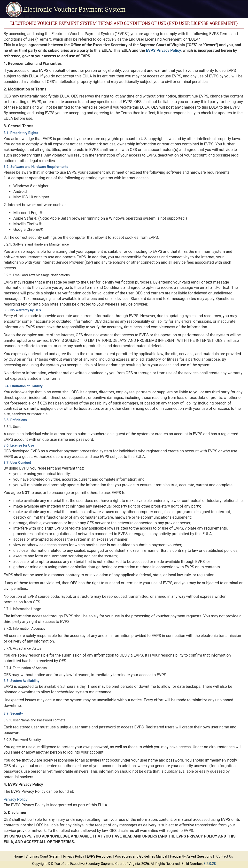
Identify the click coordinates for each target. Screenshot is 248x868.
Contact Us (225, 856)
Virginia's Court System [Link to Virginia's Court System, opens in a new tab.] (43, 856)
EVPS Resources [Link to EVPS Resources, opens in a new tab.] (99, 856)
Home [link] (18, 856)
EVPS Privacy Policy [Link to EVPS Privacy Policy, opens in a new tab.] (163, 50)
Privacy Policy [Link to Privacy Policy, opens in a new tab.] (16, 799)
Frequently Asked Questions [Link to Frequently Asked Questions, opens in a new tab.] (191, 856)
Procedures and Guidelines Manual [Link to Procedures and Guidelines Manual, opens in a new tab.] (141, 856)
